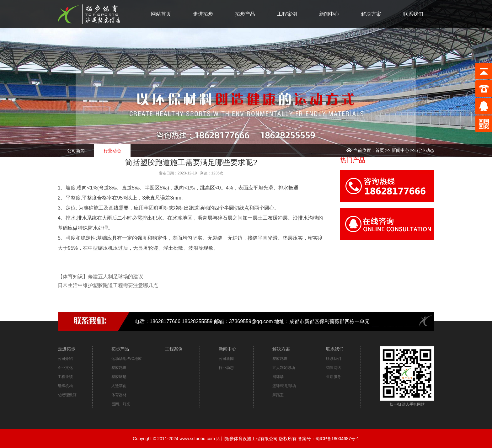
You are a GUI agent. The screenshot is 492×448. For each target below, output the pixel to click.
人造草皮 (119, 386)
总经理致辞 (67, 395)
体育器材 (119, 395)
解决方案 (371, 14)
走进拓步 (203, 14)
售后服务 (334, 377)
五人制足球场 (284, 368)
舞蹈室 (278, 395)
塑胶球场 (119, 377)
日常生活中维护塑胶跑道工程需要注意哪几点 (108, 285)
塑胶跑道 (119, 368)
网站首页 (161, 14)
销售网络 (334, 368)
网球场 (278, 377)
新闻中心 (329, 14)
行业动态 (425, 150)
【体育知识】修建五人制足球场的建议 (100, 277)
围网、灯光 (121, 404)
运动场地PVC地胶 (127, 359)
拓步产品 (245, 14)
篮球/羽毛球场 (284, 386)
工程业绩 (65, 377)
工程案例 (287, 14)
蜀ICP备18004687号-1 (337, 439)
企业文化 (65, 368)
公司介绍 (65, 359)
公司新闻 (76, 151)
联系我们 (413, 14)
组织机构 (65, 386)
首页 (380, 150)
